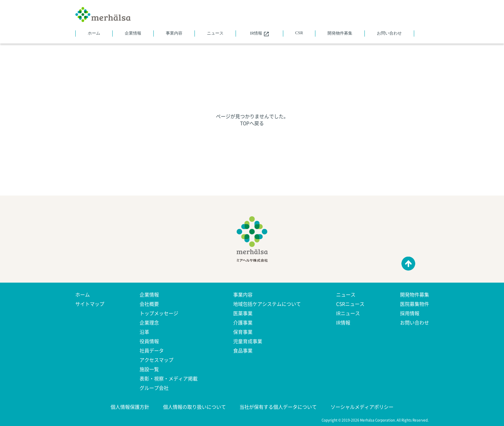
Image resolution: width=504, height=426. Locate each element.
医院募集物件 (415, 304)
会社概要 (149, 304)
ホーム (94, 33)
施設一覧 (149, 369)
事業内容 (174, 33)
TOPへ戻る (252, 123)
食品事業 (243, 350)
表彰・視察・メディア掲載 (169, 378)
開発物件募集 (340, 33)
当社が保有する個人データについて (278, 407)
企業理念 (149, 322)
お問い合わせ (389, 33)
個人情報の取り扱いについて (194, 407)
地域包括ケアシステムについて (267, 304)
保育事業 (243, 332)
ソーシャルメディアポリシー (362, 407)
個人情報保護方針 (130, 407)
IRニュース (348, 313)
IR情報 (259, 34)
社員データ (152, 350)
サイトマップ (90, 304)
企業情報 (133, 33)
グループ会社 (154, 388)
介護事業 (243, 322)
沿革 (144, 332)
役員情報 (149, 341)
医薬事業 (243, 313)
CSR (299, 33)
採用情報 (410, 313)
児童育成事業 (248, 341)
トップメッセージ (159, 313)
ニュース (215, 33)
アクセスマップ (156, 360)
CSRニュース (350, 304)
